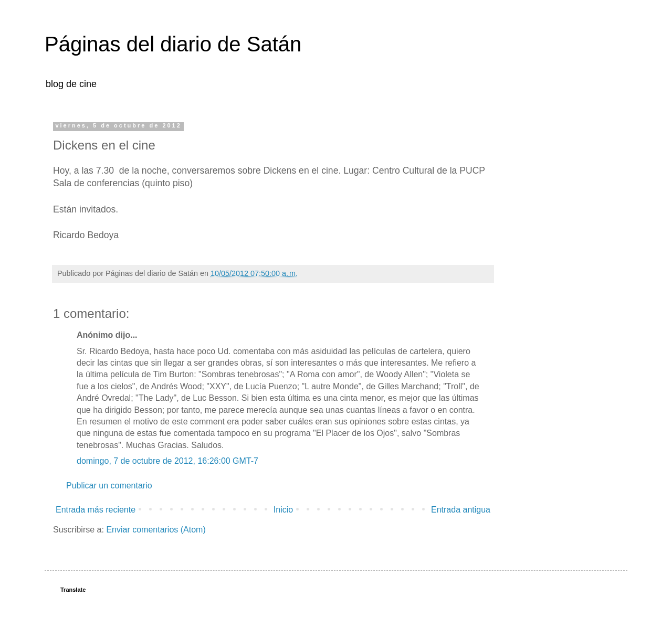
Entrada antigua (461, 510)
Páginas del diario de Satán (173, 44)
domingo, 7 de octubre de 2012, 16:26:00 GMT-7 (167, 461)
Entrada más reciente (96, 510)
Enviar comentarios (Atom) (156, 530)
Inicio (283, 510)
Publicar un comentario (109, 486)
